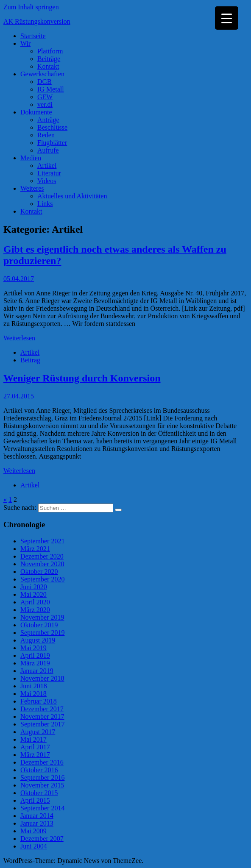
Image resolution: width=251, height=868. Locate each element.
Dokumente (36, 112)
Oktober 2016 (39, 770)
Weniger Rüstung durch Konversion (82, 378)
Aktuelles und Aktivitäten (72, 196)
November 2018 (42, 678)
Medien (31, 158)
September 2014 (42, 808)
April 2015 (35, 800)
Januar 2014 (37, 816)
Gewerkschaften (42, 74)
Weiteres (32, 188)
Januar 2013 (37, 823)
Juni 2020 (34, 587)
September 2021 (42, 541)
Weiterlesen (19, 338)
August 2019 (38, 640)
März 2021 (35, 549)
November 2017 (42, 716)
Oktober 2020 (39, 572)
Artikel (47, 166)
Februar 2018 (39, 701)
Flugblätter (52, 143)
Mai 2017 (33, 739)
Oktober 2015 (39, 793)
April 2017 (35, 747)
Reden (46, 135)
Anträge (48, 120)
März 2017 (35, 755)
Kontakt (48, 66)
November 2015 (42, 785)
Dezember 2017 (42, 709)
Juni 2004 (34, 846)
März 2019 (35, 663)
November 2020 (42, 564)
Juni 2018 (34, 686)
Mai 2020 (33, 594)
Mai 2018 (33, 694)
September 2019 (42, 633)
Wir (25, 43)
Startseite (33, 36)
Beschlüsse (52, 127)
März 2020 (35, 610)
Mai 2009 (33, 831)
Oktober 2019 (39, 625)
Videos (47, 181)
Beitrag (30, 360)
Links (45, 204)
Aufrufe (48, 150)
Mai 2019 (33, 648)
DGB (45, 82)
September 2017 (42, 724)
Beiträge (49, 59)
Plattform (50, 51)
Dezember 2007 (42, 839)
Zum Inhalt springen (31, 7)
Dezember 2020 (42, 556)
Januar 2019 (37, 671)
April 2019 (35, 655)
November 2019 (42, 617)
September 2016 (42, 778)
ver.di (45, 104)
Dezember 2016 (42, 762)
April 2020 (35, 602)
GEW (45, 97)
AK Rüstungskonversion (37, 21)
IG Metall (51, 89)
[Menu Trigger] (227, 18)
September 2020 (42, 579)
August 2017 (38, 732)
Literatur (49, 173)
